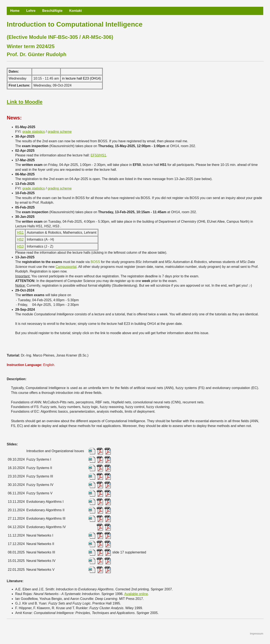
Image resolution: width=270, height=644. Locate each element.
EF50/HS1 (99, 155)
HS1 (20, 233)
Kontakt (76, 11)
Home (15, 11)
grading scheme (60, 132)
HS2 (20, 239)
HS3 (20, 246)
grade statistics (34, 132)
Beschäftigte (52, 11)
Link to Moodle (25, 102)
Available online (136, 594)
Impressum (257, 634)
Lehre (31, 11)
